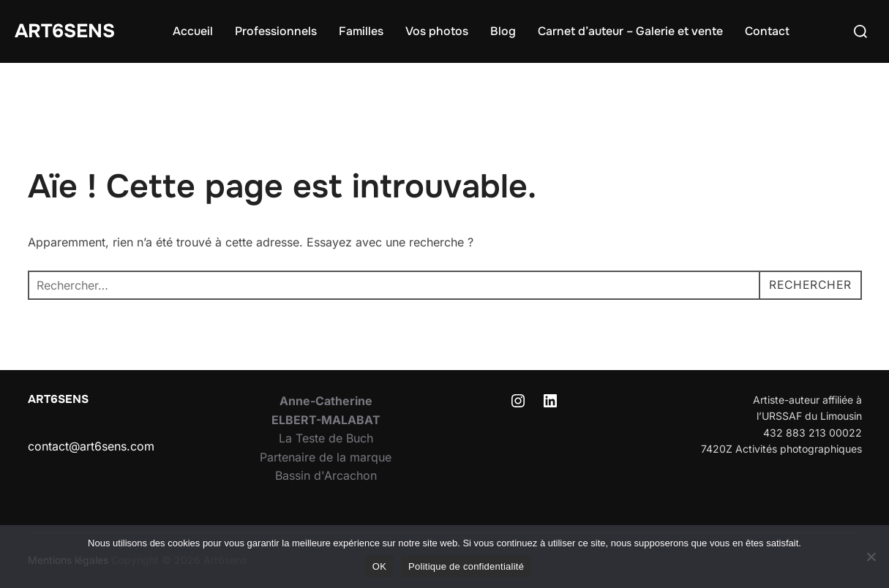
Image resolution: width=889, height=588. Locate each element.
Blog (503, 31)
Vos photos (437, 31)
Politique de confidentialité (466, 566)
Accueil (193, 31)
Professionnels (276, 31)
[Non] (871, 557)
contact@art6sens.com (91, 446)
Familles (361, 31)
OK (379, 566)
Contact (767, 31)
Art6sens (65, 31)
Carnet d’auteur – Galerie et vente (630, 31)
